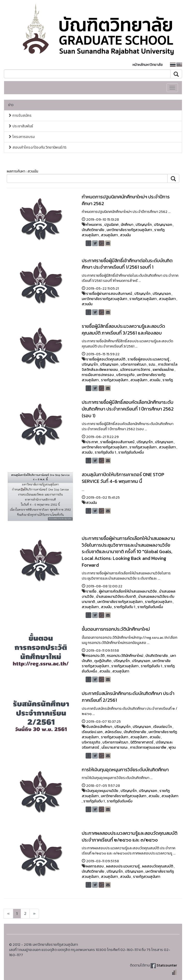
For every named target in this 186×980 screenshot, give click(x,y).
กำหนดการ (94, 225)
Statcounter (167, 965)
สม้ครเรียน (113, 732)
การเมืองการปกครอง (98, 375)
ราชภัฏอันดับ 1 (105, 452)
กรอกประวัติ (95, 656)
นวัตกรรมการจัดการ (135, 370)
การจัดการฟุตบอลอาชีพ (148, 748)
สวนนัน (125, 235)
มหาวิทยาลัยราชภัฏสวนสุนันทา (129, 230)
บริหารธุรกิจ (125, 375)
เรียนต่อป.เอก (92, 732)
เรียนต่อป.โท (162, 727)
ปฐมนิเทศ (111, 225)
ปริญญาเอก (163, 225)
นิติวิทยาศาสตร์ (142, 742)
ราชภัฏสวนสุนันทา (143, 299)
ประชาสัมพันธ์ (21, 126)
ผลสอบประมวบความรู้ (123, 866)
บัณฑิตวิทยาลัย (93, 230)
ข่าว (11, 105)
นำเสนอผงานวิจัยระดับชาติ (116, 597)
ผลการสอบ (95, 866)
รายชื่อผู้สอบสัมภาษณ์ (117, 442)
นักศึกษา (127, 225)
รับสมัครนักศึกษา (99, 727)
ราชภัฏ (168, 380)
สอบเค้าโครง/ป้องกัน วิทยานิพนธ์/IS (37, 147)
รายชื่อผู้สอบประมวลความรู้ (148, 359)
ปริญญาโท (144, 225)
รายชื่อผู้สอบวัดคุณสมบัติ (106, 359)
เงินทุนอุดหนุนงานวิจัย (102, 791)
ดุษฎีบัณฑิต (103, 661)
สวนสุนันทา (109, 235)
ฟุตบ (172, 748)
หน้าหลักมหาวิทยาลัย (148, 65)
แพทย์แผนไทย (163, 370)
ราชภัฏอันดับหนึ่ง (131, 452)
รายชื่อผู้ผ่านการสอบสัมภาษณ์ (109, 294)
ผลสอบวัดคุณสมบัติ (158, 866)
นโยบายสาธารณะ (115, 748)
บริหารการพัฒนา (133, 364)
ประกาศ (92, 442)
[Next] (8, 914)
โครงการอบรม (21, 137)
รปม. (152, 364)
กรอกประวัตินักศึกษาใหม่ (125, 656)
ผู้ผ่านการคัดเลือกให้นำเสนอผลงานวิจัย (128, 591)
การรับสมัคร (20, 116)
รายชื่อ (91, 591)
